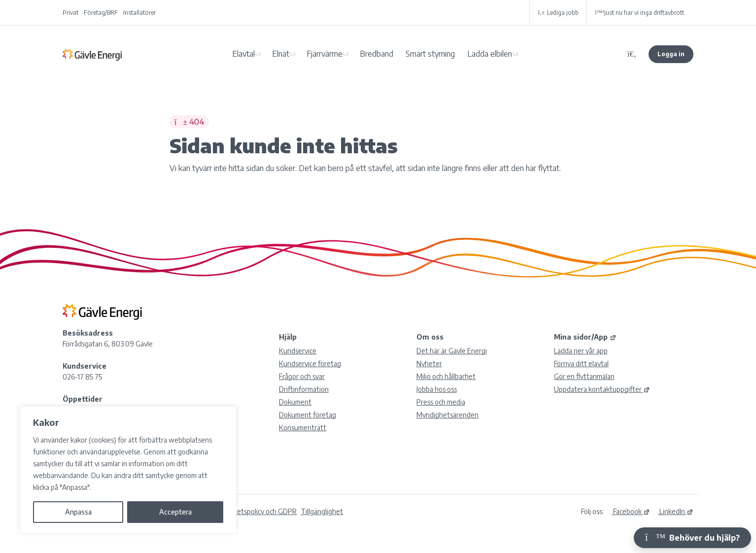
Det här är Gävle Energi (452, 351)
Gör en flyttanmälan (584, 376)
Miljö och (446, 376)
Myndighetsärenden (447, 415)
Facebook (631, 511)
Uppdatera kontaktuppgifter (602, 389)
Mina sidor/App (585, 337)
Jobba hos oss (437, 389)
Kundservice (298, 351)
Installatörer (139, 13)
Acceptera (175, 512)
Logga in (671, 54)
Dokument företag (308, 415)
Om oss (430, 337)
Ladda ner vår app (581, 351)
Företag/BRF (101, 13)
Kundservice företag (310, 363)
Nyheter (429, 363)
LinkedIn (676, 511)
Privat (70, 13)
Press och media (441, 402)
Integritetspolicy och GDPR (255, 511)
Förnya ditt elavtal (581, 363)
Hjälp (288, 337)
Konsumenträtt (303, 428)
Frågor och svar (302, 376)
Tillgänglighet (322, 511)
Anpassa (78, 512)
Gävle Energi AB (92, 54)
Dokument (295, 402)
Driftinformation (304, 389)
